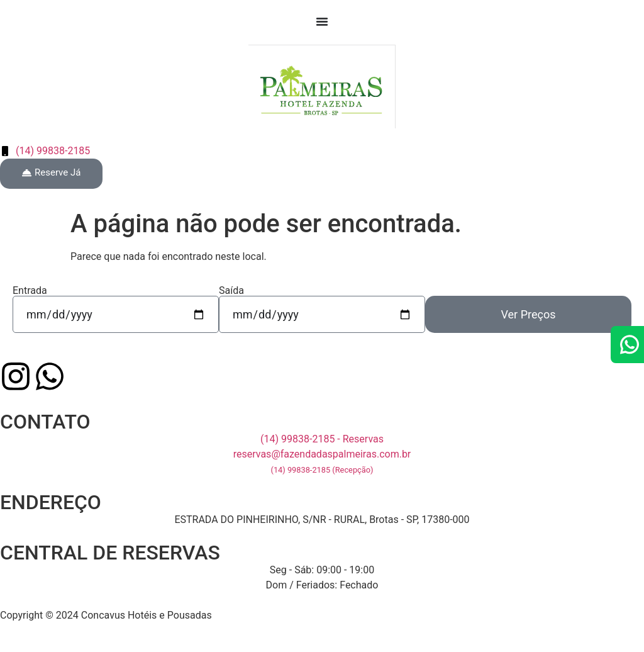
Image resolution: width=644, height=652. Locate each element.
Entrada (30, 291)
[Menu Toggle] (322, 21)
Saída (231, 291)
